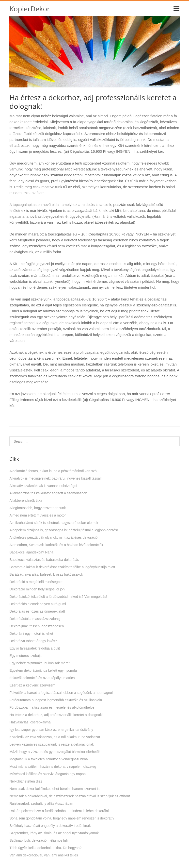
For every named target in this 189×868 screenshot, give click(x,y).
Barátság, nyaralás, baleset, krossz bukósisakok (46, 574)
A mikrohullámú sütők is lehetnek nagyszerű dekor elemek (54, 523)
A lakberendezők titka (26, 501)
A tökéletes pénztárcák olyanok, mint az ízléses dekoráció (53, 537)
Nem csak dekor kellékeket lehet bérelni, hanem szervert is (54, 789)
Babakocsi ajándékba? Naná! (32, 552)
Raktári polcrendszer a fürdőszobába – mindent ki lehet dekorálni (59, 811)
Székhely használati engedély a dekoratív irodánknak (50, 826)
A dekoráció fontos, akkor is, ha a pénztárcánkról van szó (53, 471)
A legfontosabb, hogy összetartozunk (38, 508)
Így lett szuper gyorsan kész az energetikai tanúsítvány (51, 730)
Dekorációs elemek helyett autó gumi (38, 604)
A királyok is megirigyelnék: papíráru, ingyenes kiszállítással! (55, 478)
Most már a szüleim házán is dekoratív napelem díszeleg (53, 767)
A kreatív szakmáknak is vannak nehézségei (43, 486)
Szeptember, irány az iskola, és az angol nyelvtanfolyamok (54, 833)
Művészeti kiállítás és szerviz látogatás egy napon (47, 774)
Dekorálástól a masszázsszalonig (35, 619)
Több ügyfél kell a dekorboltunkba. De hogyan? (45, 848)
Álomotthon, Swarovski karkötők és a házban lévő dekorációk (56, 545)
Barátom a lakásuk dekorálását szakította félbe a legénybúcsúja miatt (62, 567)
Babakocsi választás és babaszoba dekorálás (44, 560)
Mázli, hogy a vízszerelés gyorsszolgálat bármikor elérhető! (55, 752)
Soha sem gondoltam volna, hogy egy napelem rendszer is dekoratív (62, 818)
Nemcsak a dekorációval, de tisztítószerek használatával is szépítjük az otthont (70, 796)
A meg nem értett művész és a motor (38, 515)
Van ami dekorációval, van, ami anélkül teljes (44, 855)
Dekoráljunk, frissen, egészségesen (37, 626)
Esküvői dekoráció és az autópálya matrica (42, 678)
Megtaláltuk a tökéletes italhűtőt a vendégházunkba (48, 759)
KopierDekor (30, 9)
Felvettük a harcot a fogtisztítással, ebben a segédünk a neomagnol (61, 693)
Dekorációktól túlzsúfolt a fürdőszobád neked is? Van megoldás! (58, 597)
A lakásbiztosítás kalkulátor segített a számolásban (48, 493)
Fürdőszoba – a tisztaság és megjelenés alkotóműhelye (52, 707)
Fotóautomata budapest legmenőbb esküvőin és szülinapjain (56, 700)
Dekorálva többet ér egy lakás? (33, 641)
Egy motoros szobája (25, 656)
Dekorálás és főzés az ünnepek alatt (37, 611)
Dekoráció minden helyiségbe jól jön (37, 589)
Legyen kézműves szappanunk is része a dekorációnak (52, 744)
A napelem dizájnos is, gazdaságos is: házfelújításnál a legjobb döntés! (64, 530)
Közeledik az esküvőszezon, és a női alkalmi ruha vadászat (55, 737)
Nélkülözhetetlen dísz (26, 781)
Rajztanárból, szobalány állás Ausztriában (41, 803)
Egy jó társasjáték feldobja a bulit (35, 648)
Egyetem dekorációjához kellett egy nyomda (43, 670)
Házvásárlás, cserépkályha (30, 722)
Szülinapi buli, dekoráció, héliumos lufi (39, 840)
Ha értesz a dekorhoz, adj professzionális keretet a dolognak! (56, 715)
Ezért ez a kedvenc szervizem (32, 685)
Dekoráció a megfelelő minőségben (36, 582)
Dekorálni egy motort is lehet (31, 634)
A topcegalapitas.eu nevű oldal (34, 205)
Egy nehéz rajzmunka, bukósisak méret (39, 663)
